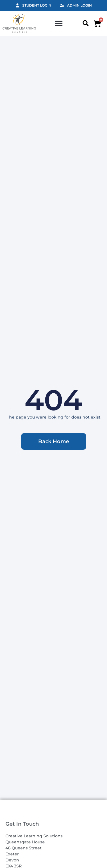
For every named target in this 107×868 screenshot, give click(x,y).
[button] (59, 23)
